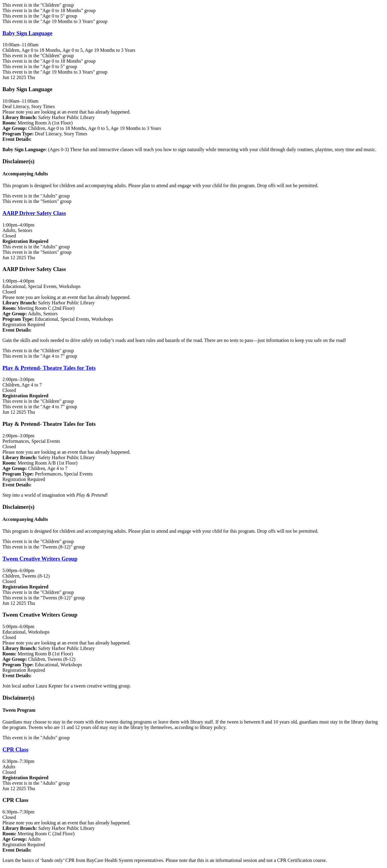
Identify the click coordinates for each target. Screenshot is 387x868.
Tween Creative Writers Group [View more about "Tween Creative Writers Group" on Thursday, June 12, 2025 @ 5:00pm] (40, 559)
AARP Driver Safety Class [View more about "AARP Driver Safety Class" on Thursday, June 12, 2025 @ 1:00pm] (34, 213)
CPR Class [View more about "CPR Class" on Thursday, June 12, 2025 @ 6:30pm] (15, 749)
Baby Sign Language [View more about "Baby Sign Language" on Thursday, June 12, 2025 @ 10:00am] (27, 33)
